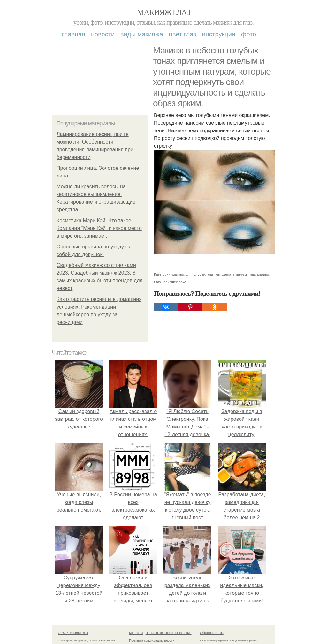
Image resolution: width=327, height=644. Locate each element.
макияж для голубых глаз (193, 274)
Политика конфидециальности (152, 641)
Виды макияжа (142, 34)
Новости (103, 34)
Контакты (136, 633)
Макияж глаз (164, 12)
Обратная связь (212, 633)
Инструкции (219, 34)
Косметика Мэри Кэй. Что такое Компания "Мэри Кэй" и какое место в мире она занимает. (99, 228)
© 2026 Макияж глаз (73, 633)
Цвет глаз (183, 34)
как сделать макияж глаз (235, 274)
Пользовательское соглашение (169, 633)
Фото (249, 34)
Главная (74, 34)
